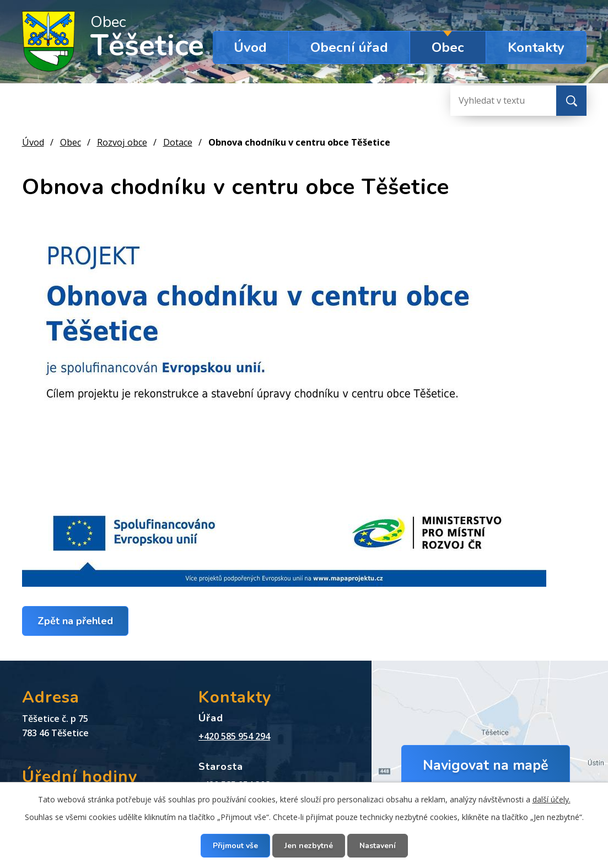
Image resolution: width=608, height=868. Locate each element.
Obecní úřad (349, 47)
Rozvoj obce (122, 142)
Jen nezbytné (309, 846)
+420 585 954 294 (234, 736)
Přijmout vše (235, 846)
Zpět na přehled (75, 621)
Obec (448, 47)
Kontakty (536, 47)
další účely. (551, 799)
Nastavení (378, 846)
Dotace (178, 142)
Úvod (250, 47)
